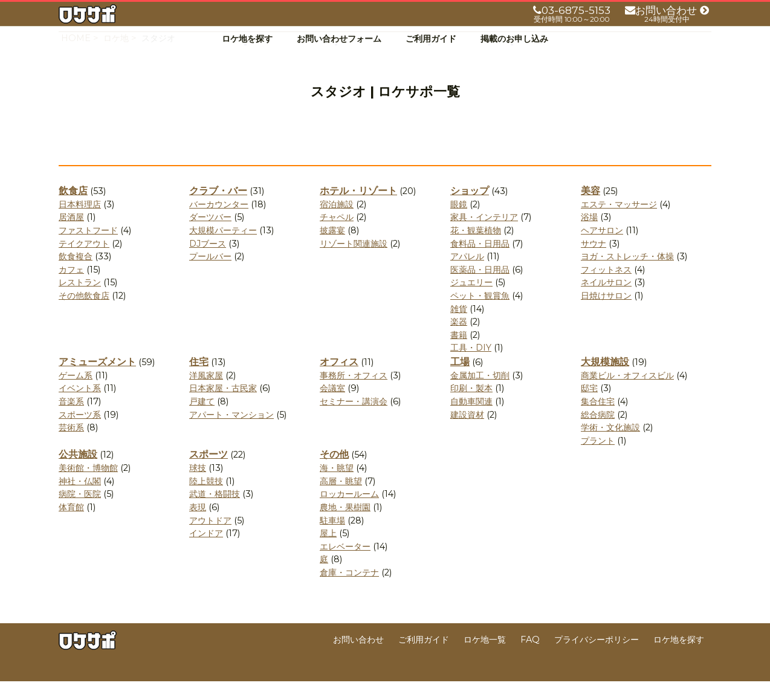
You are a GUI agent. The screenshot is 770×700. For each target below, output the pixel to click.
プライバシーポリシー (597, 658)
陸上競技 (206, 500)
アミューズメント (97, 381)
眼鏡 (459, 223)
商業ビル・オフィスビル (627, 394)
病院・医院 (80, 513)
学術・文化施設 (610, 446)
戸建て (202, 420)
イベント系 (80, 407)
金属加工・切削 (480, 394)
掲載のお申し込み (514, 39)
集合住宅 (598, 420)
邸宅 (589, 407)
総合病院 (598, 433)
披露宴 (332, 249)
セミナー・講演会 (354, 420)
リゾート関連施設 (354, 262)
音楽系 (71, 420)
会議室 (332, 407)
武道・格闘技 (215, 513)
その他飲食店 (84, 314)
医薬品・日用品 (480, 288)
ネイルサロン (606, 302)
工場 (460, 381)
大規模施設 (605, 381)
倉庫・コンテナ (349, 591)
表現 (198, 526)
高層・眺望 (341, 500)
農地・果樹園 (345, 526)
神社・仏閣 (80, 500)
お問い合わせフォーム (339, 39)
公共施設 (78, 474)
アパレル (467, 275)
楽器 (459, 340)
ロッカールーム (349, 513)
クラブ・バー (218, 209)
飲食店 (73, 209)
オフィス (339, 381)
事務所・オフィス (354, 394)
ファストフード (88, 249)
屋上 (328, 552)
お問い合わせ (358, 658)
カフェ (71, 288)
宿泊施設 (337, 223)
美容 (590, 209)
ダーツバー (210, 236)
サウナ (594, 262)
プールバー (210, 275)
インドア (206, 552)
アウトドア (210, 539)
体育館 (71, 526)
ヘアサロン (602, 249)
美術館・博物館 (88, 487)
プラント (598, 459)
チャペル (337, 236)
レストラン (80, 302)
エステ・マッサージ (619, 223)
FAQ (530, 658)
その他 (334, 474)
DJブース (208, 262)
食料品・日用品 (480, 262)
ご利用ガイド (431, 39)
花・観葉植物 (476, 249)
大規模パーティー (223, 249)
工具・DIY (471, 367)
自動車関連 (471, 420)
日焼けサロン (606, 314)
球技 (198, 487)
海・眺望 (337, 487)
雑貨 (459, 328)
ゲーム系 (76, 394)
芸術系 (71, 446)
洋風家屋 (206, 394)
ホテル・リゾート (358, 209)
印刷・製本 (471, 407)
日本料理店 (80, 223)
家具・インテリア (484, 236)
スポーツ (209, 474)
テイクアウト (84, 262)
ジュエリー (471, 302)
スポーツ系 (80, 433)
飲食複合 (76, 275)
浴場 (589, 236)
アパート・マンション (231, 433)
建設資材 (467, 433)
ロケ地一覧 (485, 658)
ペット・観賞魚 (480, 314)
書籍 (459, 354)
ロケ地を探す (247, 39)
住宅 (199, 381)
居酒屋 (71, 236)
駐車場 (332, 539)
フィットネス (606, 288)
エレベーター (345, 565)
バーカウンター (219, 223)
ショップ (470, 209)
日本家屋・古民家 (223, 407)
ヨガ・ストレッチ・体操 (627, 275)
